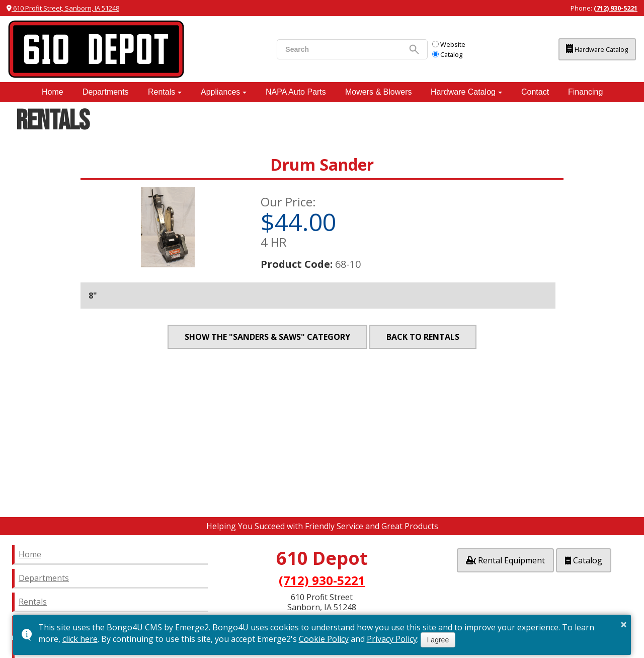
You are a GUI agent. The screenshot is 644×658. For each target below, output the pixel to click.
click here (80, 639)
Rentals (162, 92)
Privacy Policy (392, 639)
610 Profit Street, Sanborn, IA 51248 (63, 8)
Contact (535, 92)
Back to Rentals (423, 337)
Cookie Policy (324, 639)
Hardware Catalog (588, 49)
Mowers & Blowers (378, 92)
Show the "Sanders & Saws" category (267, 337)
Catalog (439, 54)
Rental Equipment (505, 559)
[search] (331, 49)
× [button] (624, 624)
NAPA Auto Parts (296, 92)
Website (440, 44)
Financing (585, 92)
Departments (106, 92)
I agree (438, 640)
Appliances (220, 92)
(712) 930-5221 (616, 8)
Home (53, 92)
